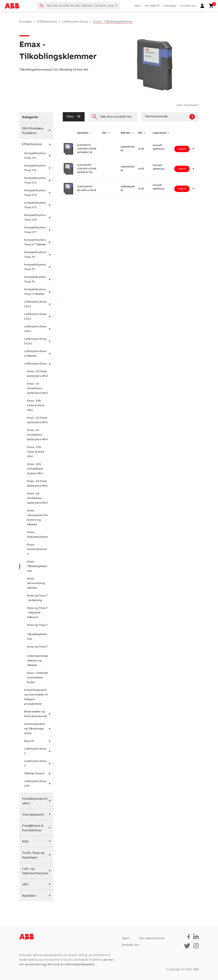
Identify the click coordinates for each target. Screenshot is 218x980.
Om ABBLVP (152, 6)
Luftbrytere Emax (75, 22)
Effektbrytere (47, 22)
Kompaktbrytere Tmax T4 (35, 255)
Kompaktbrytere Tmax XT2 (35, 168)
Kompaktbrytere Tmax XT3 (35, 181)
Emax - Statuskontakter (38, 535)
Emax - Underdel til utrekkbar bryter (37, 678)
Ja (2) (141, 149)
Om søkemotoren (152, 938)
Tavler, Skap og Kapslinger (33, 855)
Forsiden (26, 22)
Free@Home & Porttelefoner (33, 828)
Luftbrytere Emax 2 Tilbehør (35, 354)
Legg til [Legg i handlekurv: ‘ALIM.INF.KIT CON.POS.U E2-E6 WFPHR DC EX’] (182, 149)
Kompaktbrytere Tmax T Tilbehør (35, 292)
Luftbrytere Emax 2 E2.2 (35, 317)
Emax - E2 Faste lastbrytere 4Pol (37, 374)
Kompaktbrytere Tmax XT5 (35, 205)
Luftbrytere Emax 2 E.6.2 (35, 341)
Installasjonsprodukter (35, 801)
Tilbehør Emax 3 (34, 774)
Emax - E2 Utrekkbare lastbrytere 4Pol (37, 389)
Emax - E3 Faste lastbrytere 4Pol (37, 420)
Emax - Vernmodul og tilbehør (36, 583)
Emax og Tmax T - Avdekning (37, 598)
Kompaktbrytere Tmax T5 (35, 267)
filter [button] (74, 117)
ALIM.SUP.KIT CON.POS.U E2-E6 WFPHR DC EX (87, 169)
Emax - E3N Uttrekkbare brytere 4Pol (35, 469)
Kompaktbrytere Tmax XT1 (35, 156)
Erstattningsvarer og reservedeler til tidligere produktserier (36, 697)
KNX (25, 842)
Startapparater (33, 815)
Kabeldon (29, 896)
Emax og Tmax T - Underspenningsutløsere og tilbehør (38, 656)
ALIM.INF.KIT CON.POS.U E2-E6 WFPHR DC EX (87, 149)
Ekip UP (29, 741)
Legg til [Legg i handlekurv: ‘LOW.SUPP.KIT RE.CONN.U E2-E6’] (182, 189)
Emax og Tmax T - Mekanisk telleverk (37, 613)
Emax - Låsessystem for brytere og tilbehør (38, 518)
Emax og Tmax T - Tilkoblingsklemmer (37, 632)
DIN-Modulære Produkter (33, 131)
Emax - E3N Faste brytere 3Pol (36, 452)
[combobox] (78, 6)
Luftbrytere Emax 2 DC (35, 784)
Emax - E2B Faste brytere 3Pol (36, 406)
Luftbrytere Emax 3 (35, 751)
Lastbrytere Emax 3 (36, 764)
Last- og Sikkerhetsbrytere (35, 871)
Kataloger (170, 6)
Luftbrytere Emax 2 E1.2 (35, 304)
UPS (25, 885)
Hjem (137, 6)
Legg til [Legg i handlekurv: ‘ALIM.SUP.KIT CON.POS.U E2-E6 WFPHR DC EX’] (182, 169)
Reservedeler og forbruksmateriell (35, 714)
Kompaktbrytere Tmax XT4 (35, 193)
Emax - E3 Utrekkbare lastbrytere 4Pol (37, 435)
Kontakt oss (188, 6)
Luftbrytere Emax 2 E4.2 (35, 329)
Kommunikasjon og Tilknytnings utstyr (35, 729)
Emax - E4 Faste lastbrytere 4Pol (37, 484)
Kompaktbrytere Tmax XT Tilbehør (35, 242)
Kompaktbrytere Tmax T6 (35, 280)
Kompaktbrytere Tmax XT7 (35, 230)
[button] (193, 149)
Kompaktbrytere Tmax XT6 (35, 218)
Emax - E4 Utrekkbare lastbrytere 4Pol (37, 498)
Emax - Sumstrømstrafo (37, 549)
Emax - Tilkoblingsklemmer (37, 566)
